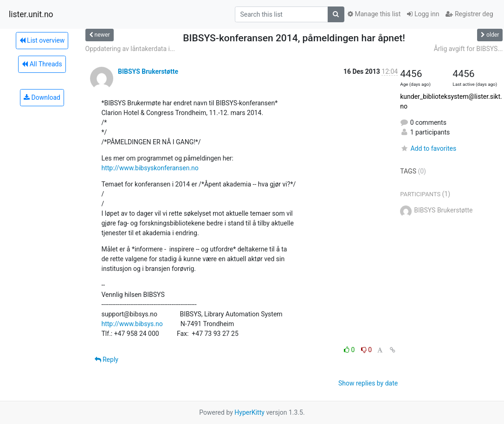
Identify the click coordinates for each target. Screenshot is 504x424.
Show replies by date (368, 383)
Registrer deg (469, 14)
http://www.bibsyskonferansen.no (150, 168)
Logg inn (423, 14)
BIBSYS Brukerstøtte (148, 71)
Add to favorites (428, 148)
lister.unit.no (31, 14)
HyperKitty (249, 412)
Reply (107, 360)
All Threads (42, 64)
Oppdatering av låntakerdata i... (130, 49)
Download (42, 97)
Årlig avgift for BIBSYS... (468, 49)
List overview (42, 40)
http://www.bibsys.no (132, 324)
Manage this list (374, 14)
